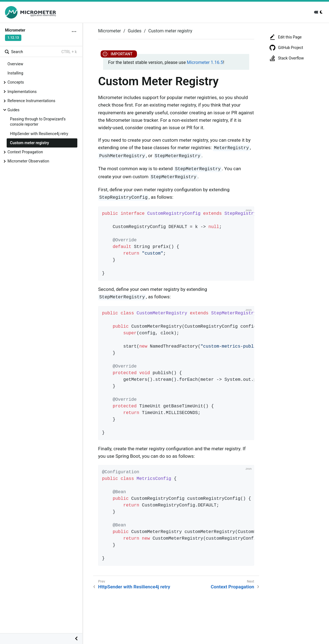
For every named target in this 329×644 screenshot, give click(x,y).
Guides (13, 110)
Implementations (22, 92)
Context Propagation (25, 152)
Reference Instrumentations (31, 101)
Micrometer (109, 31)
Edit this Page (285, 37)
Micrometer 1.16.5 (205, 62)
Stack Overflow (286, 58)
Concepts (16, 82)
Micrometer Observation (28, 161)
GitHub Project (286, 48)
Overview (15, 64)
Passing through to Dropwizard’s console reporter (38, 122)
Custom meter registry (30, 143)
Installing (15, 73)
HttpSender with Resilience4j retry (39, 134)
